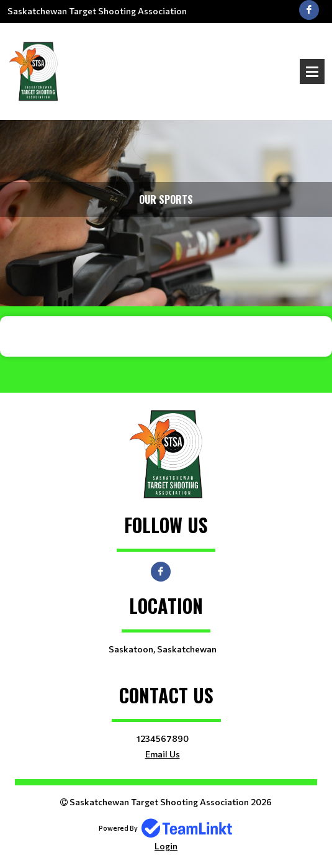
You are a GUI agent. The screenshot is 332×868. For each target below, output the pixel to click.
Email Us (163, 754)
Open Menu (312, 71)
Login (166, 846)
